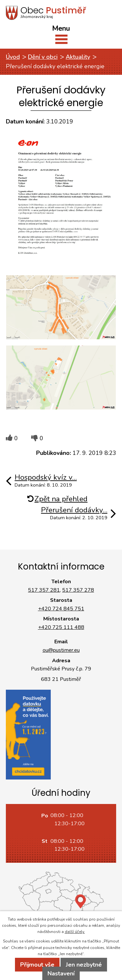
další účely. (75, 932)
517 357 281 (44, 590)
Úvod (13, 57)
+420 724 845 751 (61, 609)
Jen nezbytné (84, 965)
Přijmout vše (37, 965)
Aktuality (78, 57)
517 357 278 (78, 590)
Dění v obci (43, 57)
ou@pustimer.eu (61, 650)
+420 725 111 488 (61, 627)
